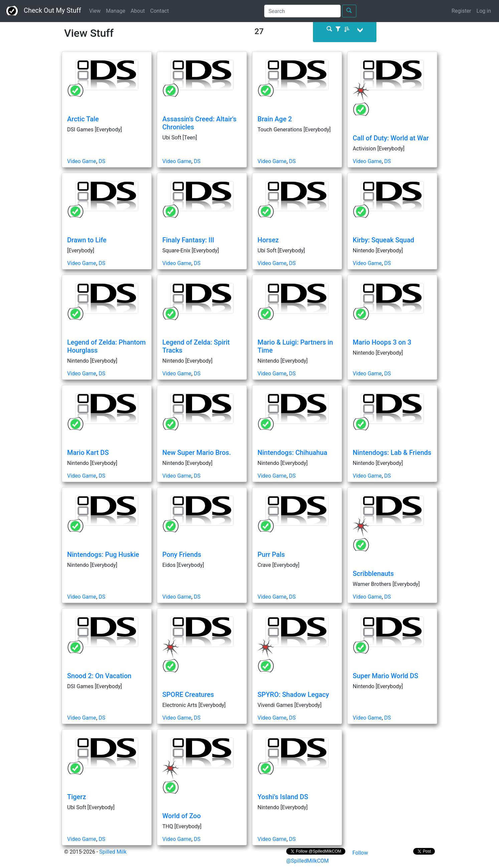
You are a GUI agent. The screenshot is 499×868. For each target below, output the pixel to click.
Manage (116, 11)
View (95, 11)
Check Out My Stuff (43, 11)
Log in (484, 11)
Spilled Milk (113, 852)
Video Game (82, 161)
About (138, 11)
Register (461, 11)
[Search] (302, 11)
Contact (160, 11)
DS (102, 161)
